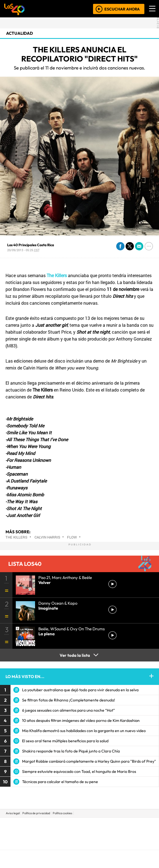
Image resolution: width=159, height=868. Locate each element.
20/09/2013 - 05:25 (23, 250)
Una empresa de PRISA (79, 830)
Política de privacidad (36, 813)
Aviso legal (13, 813)
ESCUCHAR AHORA (122, 9)
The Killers (16, 537)
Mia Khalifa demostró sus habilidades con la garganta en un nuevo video (84, 731)
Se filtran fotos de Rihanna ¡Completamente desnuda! (69, 700)
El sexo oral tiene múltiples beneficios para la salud (65, 741)
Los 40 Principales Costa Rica (31, 245)
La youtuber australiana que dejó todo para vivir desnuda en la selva (80, 690)
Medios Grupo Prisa (80, 843)
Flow (72, 537)
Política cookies (63, 813)
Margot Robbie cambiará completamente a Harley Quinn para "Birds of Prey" (89, 761)
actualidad (19, 33)
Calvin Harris (47, 537)
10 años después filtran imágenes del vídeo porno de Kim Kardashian (81, 720)
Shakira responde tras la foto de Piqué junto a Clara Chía (71, 751)
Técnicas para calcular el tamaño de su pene (60, 782)
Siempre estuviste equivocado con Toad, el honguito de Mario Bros (79, 771)
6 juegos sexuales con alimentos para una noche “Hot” (68, 710)
